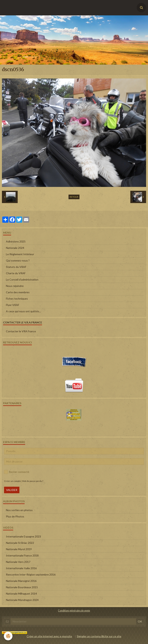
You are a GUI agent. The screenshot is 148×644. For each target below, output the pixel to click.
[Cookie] (8, 636)
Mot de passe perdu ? (33, 481)
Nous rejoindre (15, 286)
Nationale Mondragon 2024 (22, 600)
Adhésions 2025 (16, 241)
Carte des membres (18, 292)
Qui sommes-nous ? (18, 260)
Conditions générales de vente (74, 611)
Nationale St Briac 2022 (20, 543)
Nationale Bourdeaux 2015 (22, 587)
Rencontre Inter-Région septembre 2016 (31, 574)
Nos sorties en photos (19, 510)
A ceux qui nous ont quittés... (23, 311)
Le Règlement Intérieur (20, 254)
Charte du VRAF (16, 273)
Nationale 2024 (15, 248)
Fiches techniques (17, 299)
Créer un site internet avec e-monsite (49, 636)
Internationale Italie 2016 (21, 568)
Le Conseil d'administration (22, 280)
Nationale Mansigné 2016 (21, 581)
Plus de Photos (15, 516)
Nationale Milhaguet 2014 (21, 594)
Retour (74, 197)
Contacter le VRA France (21, 331)
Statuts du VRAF (16, 267)
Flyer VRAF (13, 305)
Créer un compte (12, 481)
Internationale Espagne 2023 (23, 536)
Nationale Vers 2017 (18, 562)
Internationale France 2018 (22, 555)
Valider (12, 490)
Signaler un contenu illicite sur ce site (99, 636)
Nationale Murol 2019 (19, 549)
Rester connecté (17, 472)
